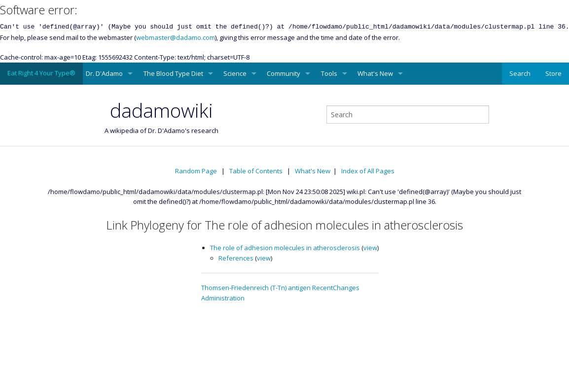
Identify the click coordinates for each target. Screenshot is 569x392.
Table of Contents (256, 171)
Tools (329, 73)
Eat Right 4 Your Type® (41, 73)
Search (520, 73)
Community (284, 73)
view (370, 248)
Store (553, 73)
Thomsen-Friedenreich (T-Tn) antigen (256, 288)
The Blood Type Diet (173, 73)
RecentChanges (336, 288)
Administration (223, 298)
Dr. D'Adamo (104, 73)
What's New (375, 73)
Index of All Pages (368, 171)
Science (235, 73)
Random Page (196, 171)
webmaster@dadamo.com (176, 37)
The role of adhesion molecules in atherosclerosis (285, 248)
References (236, 258)
